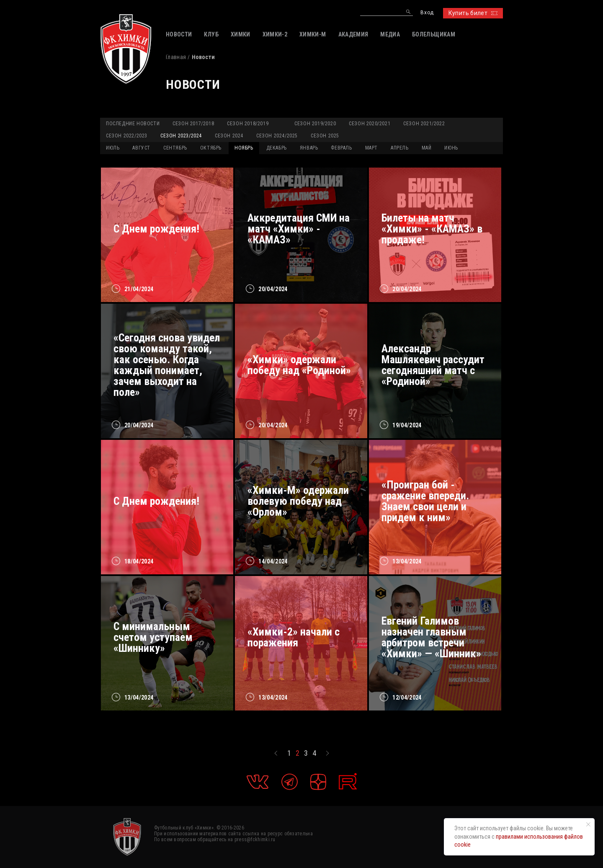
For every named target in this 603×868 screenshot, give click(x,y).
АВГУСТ (141, 148)
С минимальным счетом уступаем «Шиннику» (153, 637)
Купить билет (473, 13)
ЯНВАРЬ (309, 148)
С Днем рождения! (156, 229)
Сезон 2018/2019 (248, 124)
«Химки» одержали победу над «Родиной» (299, 365)
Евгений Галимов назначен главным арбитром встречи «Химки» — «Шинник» (431, 637)
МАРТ (371, 148)
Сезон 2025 (325, 136)
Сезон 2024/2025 (277, 136)
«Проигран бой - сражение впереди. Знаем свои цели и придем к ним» (425, 501)
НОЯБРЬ (244, 148)
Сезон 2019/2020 (315, 124)
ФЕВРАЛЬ (341, 148)
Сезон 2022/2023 (127, 136)
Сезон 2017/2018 (193, 124)
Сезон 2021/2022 (424, 124)
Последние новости (133, 124)
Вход (427, 13)
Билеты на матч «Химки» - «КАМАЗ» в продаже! (432, 229)
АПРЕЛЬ (400, 148)
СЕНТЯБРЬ (175, 148)
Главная (176, 57)
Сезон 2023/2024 (181, 136)
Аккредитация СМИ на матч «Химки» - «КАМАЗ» (299, 229)
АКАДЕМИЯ (353, 34)
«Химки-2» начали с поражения (294, 637)
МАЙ (427, 148)
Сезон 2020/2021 (370, 124)
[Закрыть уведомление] (588, 824)
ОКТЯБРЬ (211, 148)
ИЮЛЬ (113, 148)
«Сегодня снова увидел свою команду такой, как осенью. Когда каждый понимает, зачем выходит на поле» (167, 365)
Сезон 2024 (229, 136)
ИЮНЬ (451, 148)
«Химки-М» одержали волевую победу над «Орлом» (298, 501)
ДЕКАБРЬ (277, 148)
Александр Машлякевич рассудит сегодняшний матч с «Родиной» (433, 365)
